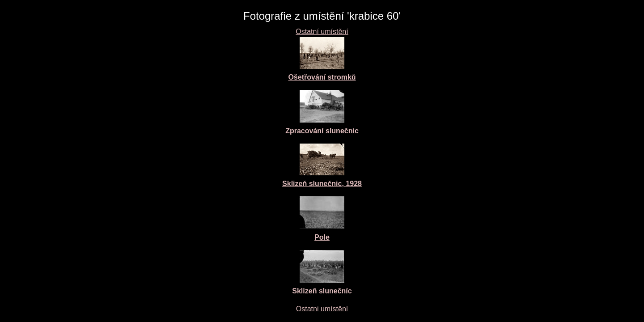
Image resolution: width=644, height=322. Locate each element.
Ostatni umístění (322, 309)
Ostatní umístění (322, 32)
